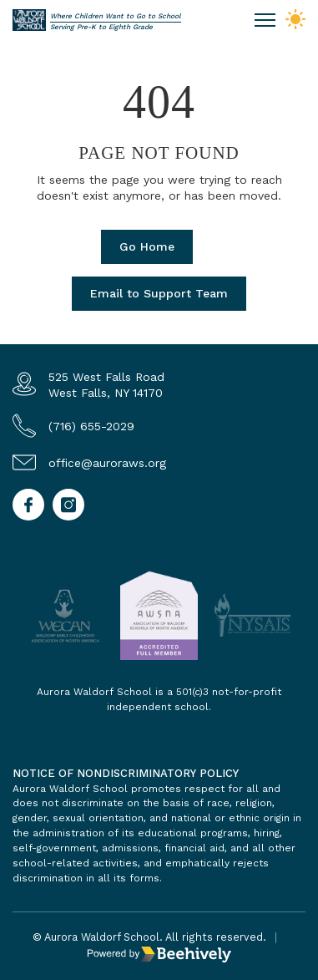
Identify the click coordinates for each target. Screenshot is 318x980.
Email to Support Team (159, 293)
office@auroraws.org (107, 463)
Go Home (147, 246)
